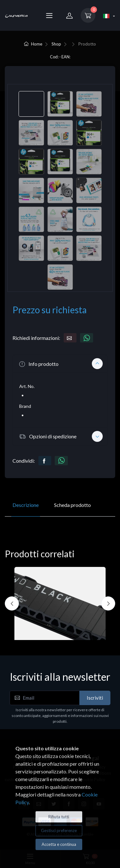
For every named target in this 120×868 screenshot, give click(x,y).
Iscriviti (95, 698)
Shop (56, 44)
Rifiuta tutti (59, 817)
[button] (60, 364)
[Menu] (49, 15)
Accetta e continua (59, 844)
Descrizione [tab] (26, 505)
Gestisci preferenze (59, 830)
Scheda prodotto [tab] (72, 505)
